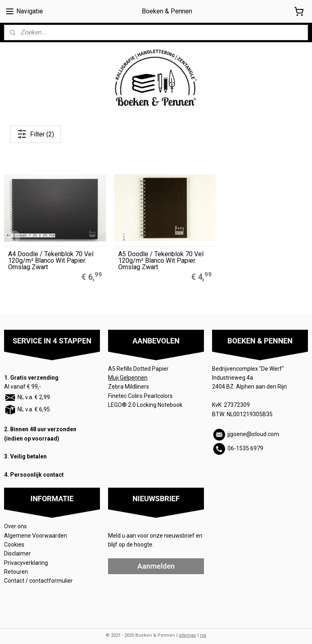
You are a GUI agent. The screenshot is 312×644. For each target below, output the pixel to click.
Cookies (15, 538)
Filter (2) (36, 134)
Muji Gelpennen (128, 372)
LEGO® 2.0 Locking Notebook (145, 399)
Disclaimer (17, 548)
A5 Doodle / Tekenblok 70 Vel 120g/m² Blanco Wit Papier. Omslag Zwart (155, 255)
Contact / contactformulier (38, 575)
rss (203, 629)
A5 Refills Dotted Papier (138, 363)
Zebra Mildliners (129, 381)
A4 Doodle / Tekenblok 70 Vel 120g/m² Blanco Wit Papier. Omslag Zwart (51, 255)
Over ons (15, 521)
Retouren (17, 566)
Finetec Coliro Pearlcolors (140, 390)
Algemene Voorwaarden (36, 529)
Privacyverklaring (26, 557)
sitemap (187, 629)
